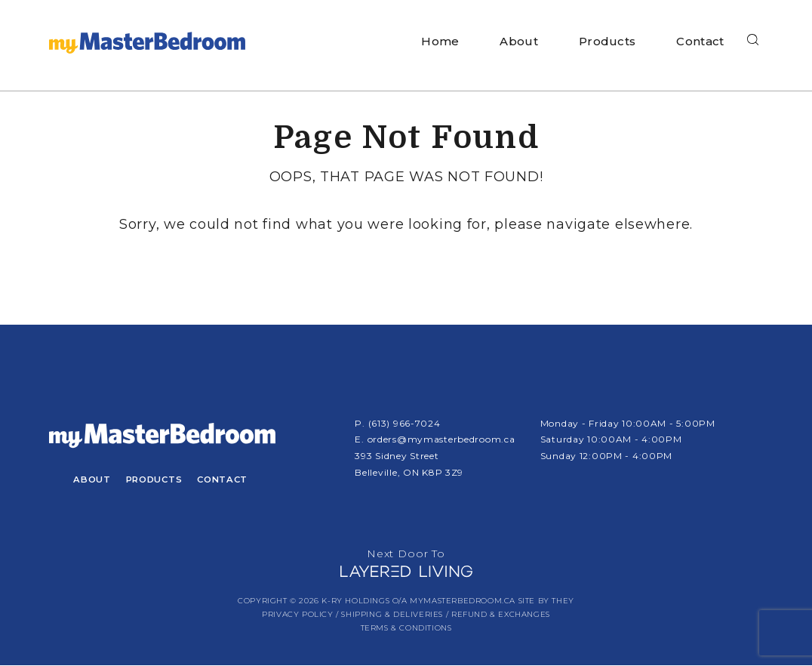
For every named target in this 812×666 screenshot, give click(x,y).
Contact (700, 41)
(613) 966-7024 (404, 423)
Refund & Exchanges (501, 615)
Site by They (546, 601)
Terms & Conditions (406, 629)
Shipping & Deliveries (392, 615)
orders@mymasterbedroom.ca (441, 439)
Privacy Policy (297, 615)
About (519, 41)
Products (607, 41)
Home (440, 41)
